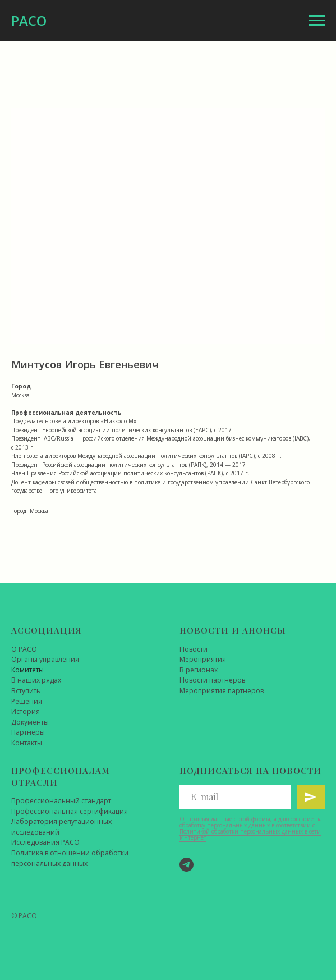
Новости (194, 649)
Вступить (26, 691)
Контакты (27, 743)
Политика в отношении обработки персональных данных (70, 858)
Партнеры (28, 732)
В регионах (199, 670)
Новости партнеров (212, 680)
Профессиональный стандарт (61, 801)
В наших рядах (36, 680)
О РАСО (24, 649)
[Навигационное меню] (317, 21)
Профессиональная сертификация (70, 811)
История (26, 711)
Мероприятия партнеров (222, 691)
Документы (30, 722)
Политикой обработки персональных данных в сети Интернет (250, 834)
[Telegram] (187, 865)
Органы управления (45, 659)
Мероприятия (203, 659)
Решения (27, 701)
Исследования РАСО (45, 842)
